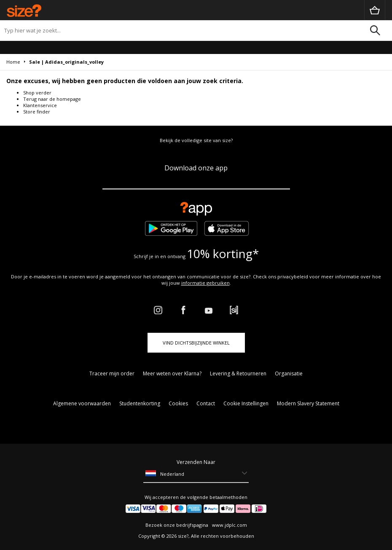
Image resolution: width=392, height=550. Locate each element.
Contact (206, 403)
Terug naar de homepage (52, 99)
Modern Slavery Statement (308, 403)
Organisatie (289, 373)
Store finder (37, 112)
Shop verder (37, 93)
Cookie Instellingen (246, 403)
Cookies (178, 403)
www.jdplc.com (229, 525)
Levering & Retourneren (238, 373)
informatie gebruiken (205, 283)
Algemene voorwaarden (82, 403)
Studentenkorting (140, 403)
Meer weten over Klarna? (172, 373)
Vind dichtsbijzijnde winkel (196, 343)
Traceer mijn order (112, 373)
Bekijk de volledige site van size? (196, 140)
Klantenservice (40, 105)
